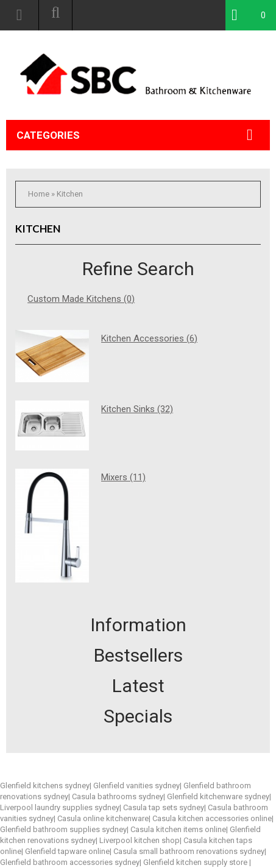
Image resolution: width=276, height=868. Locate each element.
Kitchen (70, 194)
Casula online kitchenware (103, 818)
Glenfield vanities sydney (136, 786)
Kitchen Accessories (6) (149, 338)
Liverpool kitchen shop (140, 840)
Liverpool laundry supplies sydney (60, 807)
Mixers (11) (123, 477)
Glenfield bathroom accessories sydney (70, 862)
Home (39, 194)
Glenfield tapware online (67, 851)
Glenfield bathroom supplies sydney (63, 829)
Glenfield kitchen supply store (196, 862)
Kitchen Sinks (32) (137, 409)
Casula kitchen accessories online (212, 818)
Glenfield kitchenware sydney (218, 796)
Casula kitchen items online (178, 829)
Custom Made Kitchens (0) (81, 299)
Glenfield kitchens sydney (45, 786)
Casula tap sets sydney (164, 807)
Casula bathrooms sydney (118, 796)
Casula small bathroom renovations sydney (189, 851)
